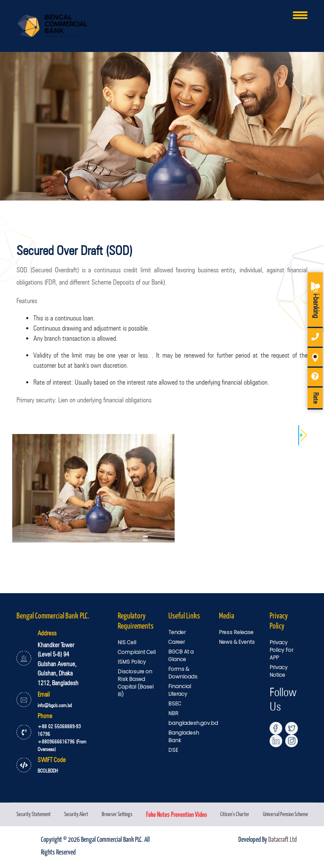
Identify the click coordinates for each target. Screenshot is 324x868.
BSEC (175, 704)
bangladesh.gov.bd (193, 723)
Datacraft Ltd (282, 839)
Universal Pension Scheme (285, 814)
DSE (173, 750)
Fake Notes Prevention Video (176, 814)
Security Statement (34, 814)
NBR (173, 713)
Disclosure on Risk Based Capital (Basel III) (136, 683)
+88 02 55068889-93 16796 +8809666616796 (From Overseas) (62, 738)
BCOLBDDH (48, 771)
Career (177, 642)
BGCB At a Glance (181, 655)
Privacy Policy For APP (281, 650)
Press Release (236, 632)
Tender (177, 632)
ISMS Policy (132, 662)
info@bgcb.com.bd (55, 705)
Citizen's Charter (235, 814)
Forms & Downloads (183, 673)
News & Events (237, 642)
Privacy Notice (279, 671)
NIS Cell (127, 642)
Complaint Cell (137, 652)
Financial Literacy (180, 690)
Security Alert (76, 814)
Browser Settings (117, 814)
